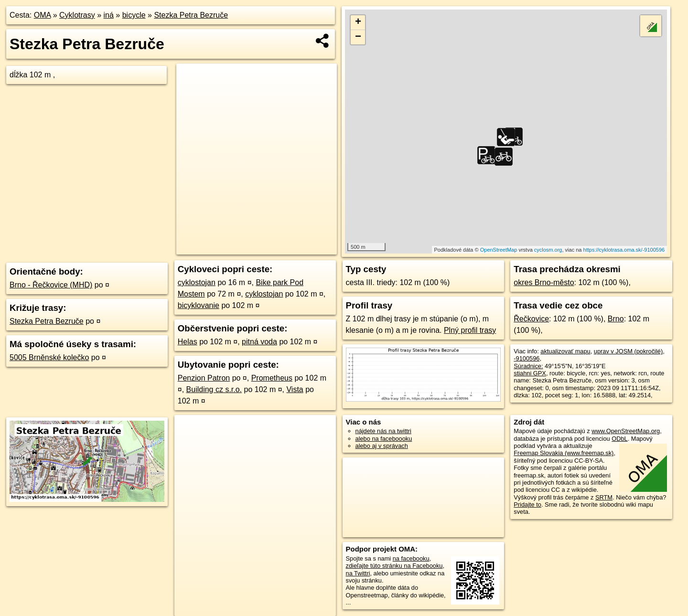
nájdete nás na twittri (383, 431)
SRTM (604, 497)
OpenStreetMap (499, 250)
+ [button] (358, 22)
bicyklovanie (199, 305)
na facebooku (411, 558)
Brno (616, 319)
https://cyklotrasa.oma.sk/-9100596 (624, 250)
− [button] (358, 37)
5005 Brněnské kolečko (49, 357)
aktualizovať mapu (565, 351)
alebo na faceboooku (384, 439)
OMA (43, 15)
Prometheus (272, 378)
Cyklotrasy (77, 15)
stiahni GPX (530, 373)
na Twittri (358, 573)
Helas (188, 342)
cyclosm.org (548, 250)
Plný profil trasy (470, 330)
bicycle (134, 15)
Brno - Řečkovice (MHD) (51, 285)
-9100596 (527, 358)
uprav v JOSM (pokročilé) (628, 351)
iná (109, 15)
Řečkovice (531, 319)
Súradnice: (528, 366)
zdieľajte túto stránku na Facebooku (394, 566)
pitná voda (259, 342)
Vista (295, 389)
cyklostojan (197, 282)
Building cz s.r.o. (214, 389)
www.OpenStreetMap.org (626, 431)
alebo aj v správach (382, 446)
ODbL (619, 439)
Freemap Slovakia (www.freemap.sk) (564, 453)
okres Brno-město (544, 282)
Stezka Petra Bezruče (191, 15)
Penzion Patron (204, 378)
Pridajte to (527, 504)
